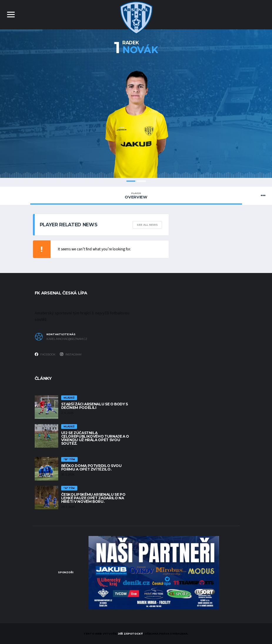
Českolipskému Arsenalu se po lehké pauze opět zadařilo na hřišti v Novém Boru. (93, 498)
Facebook (45, 354)
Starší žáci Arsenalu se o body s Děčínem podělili (95, 406)
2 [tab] (141, 181)
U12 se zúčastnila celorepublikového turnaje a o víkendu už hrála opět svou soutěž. (95, 438)
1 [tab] (131, 181)
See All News (147, 225)
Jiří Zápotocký (130, 634)
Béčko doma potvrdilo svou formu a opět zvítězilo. (91, 467)
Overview (136, 195)
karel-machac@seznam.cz (67, 339)
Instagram (71, 354)
